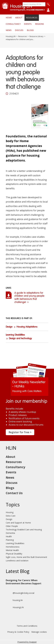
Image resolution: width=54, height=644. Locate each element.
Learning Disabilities (15, 335)
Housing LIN (11, 36)
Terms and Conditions (27, 626)
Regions (40, 24)
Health (9, 536)
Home (9, 18)
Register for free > (20, 432)
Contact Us (14, 493)
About (19, 18)
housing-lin (14, 600)
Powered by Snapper (27, 642)
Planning (10, 540)
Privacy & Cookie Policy (18, 632)
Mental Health (12, 550)
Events (28, 24)
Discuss (19, 30)
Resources (32, 18)
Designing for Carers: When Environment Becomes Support (24, 582)
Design (9, 327)
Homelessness (13, 547)
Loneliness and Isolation (17, 561)
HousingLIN (15, 607)
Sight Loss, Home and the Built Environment (26, 557)
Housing (10, 512)
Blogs (30, 30)
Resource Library (36, 36)
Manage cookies (39, 632)
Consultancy (13, 24)
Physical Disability (14, 554)
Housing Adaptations (27, 327)
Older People (12, 526)
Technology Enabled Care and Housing (24, 530)
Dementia (10, 533)
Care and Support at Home (18, 523)
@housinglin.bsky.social (20, 593)
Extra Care (11, 516)
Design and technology (20, 339)
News (9, 30)
